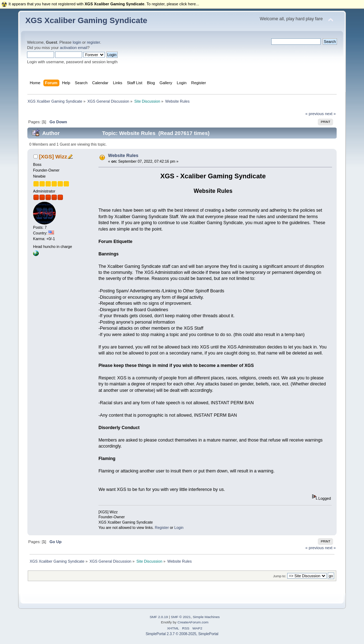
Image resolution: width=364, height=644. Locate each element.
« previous (315, 114)
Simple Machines (206, 617)
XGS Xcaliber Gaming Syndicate (86, 20)
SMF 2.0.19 (159, 617)
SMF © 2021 (181, 617)
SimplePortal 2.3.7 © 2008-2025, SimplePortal (182, 634)
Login (179, 527)
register (93, 42)
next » (330, 114)
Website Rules (123, 156)
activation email (73, 48)
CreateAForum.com (193, 622)
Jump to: (280, 576)
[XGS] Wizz (53, 156)
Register (162, 527)
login (77, 42)
